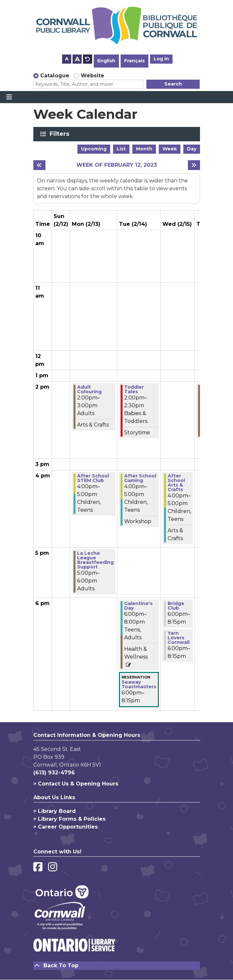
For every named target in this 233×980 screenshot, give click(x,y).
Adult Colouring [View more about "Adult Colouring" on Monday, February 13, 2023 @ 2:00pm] (89, 389)
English (106, 61)
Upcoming (94, 149)
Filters (61, 134)
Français (134, 61)
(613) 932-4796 (54, 773)
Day (192, 149)
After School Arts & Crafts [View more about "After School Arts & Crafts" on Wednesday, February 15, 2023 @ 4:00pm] (176, 483)
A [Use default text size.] (88, 59)
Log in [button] (161, 59)
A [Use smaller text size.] (67, 59)
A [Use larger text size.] (77, 59)
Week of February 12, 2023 (117, 165)
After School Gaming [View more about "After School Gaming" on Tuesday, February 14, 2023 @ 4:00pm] (140, 478)
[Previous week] (39, 165)
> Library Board (55, 811)
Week (170, 149)
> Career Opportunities (66, 827)
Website (92, 76)
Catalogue (55, 76)
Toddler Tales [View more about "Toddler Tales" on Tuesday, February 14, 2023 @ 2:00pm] (134, 389)
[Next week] (194, 165)
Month (144, 149)
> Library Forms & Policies (69, 819)
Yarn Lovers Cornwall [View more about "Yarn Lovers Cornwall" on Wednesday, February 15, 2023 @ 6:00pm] (179, 638)
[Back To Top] (117, 966)
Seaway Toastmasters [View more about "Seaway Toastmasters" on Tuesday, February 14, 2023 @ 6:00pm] (139, 684)
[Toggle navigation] (9, 97)
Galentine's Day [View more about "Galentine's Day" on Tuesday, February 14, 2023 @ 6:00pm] (138, 606)
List (121, 149)
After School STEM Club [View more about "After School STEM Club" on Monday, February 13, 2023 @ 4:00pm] (93, 478)
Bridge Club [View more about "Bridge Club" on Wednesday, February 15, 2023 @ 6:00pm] (176, 606)
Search (173, 84)
